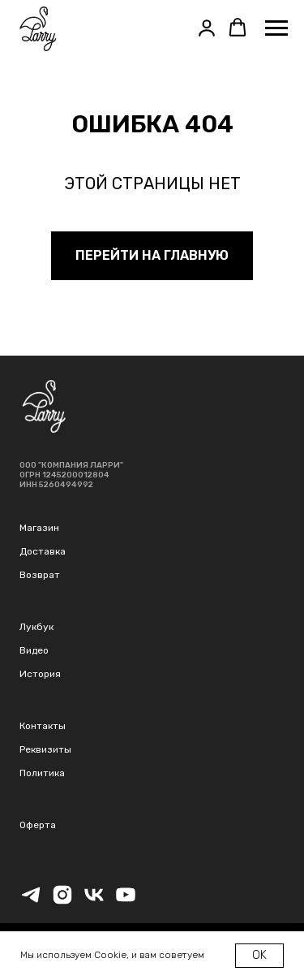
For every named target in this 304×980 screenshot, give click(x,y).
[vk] (94, 902)
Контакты (43, 726)
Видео (34, 650)
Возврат (40, 575)
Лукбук (36, 627)
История (40, 674)
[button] (207, 28)
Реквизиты (45, 749)
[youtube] (126, 902)
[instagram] (62, 902)
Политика (42, 773)
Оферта (38, 825)
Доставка (43, 551)
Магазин (39, 528)
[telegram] (31, 902)
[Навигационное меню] (276, 28)
